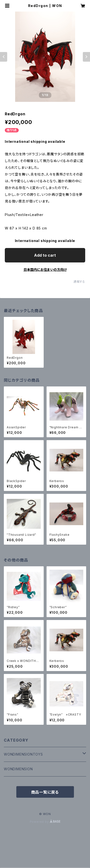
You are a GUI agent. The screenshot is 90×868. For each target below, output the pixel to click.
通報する (79, 282)
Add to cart (45, 255)
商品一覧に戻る (45, 792)
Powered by (45, 822)
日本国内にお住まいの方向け (45, 270)
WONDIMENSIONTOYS (23, 754)
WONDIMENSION (18, 769)
